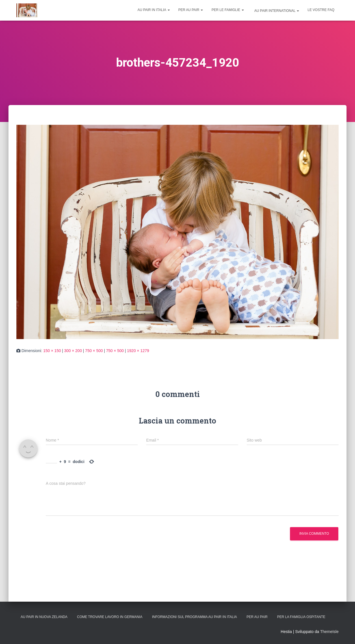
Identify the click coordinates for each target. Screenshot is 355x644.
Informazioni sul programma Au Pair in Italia (195, 617)
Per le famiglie (228, 10)
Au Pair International (276, 11)
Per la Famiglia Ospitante (301, 617)
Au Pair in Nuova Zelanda (44, 617)
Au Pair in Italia (153, 10)
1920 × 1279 (138, 351)
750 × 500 (94, 351)
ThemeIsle (329, 632)
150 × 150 (52, 351)
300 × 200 (73, 351)
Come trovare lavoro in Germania (110, 617)
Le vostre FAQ (321, 10)
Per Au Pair (191, 10)
